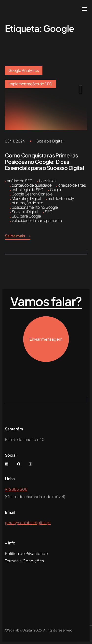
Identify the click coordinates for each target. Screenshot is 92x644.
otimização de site (27, 203)
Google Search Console (32, 194)
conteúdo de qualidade (32, 185)
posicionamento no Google (35, 207)
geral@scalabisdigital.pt (28, 522)
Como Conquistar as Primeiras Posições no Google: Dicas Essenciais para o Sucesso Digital (44, 161)
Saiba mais (18, 236)
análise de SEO (20, 181)
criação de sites (72, 185)
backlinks (47, 181)
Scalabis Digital (50, 141)
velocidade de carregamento (37, 220)
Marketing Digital (26, 198)
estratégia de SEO (27, 190)
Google (56, 190)
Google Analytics (24, 70)
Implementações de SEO (30, 84)
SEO (49, 212)
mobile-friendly (61, 198)
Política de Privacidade (26, 553)
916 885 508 (16, 489)
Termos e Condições (24, 561)
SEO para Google (26, 216)
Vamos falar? (46, 301)
